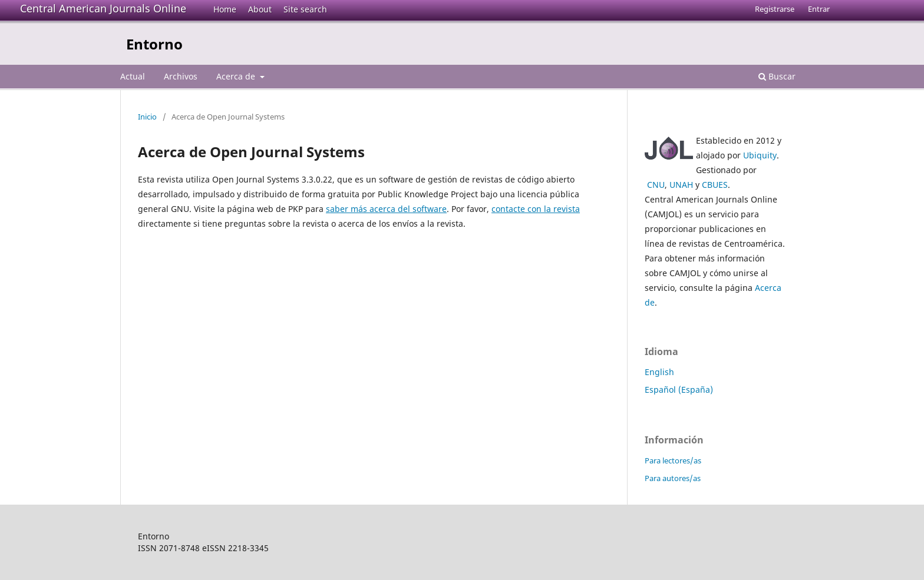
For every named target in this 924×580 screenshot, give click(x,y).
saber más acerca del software (386, 209)
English (659, 372)
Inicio (147, 117)
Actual (133, 76)
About (260, 9)
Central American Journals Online (103, 8)
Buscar (777, 76)
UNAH (681, 185)
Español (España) (679, 390)
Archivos (181, 76)
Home (225, 9)
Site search (305, 9)
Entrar (819, 9)
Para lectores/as (673, 460)
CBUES (715, 185)
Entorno (154, 44)
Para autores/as (673, 478)
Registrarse (775, 9)
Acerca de (237, 76)
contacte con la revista (536, 209)
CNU (656, 185)
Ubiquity (760, 155)
